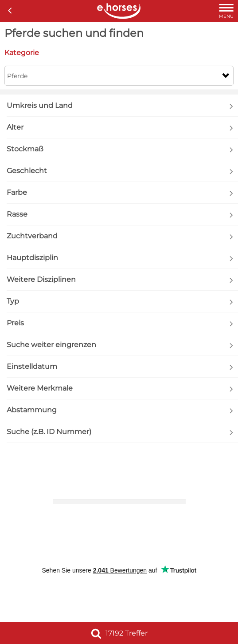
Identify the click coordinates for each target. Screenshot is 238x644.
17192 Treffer (119, 633)
